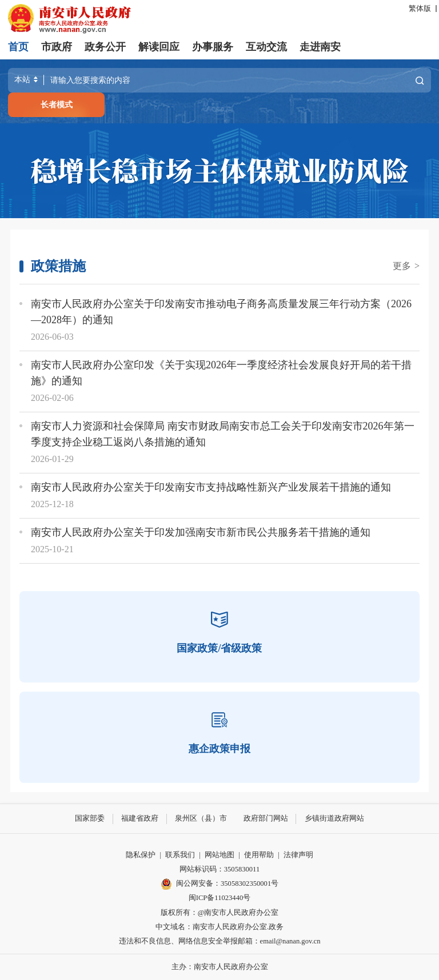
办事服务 (213, 47)
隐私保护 (141, 855)
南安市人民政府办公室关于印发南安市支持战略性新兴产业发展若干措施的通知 (211, 487)
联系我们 (180, 855)
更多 (406, 266)
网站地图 (219, 855)
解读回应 (159, 47)
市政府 (57, 47)
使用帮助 (259, 855)
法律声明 (298, 855)
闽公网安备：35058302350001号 (219, 884)
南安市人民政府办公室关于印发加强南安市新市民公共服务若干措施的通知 (201, 532)
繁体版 (420, 9)
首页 (18, 47)
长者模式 (57, 105)
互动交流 (266, 47)
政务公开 (105, 47)
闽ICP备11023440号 (220, 898)
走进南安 (320, 47)
